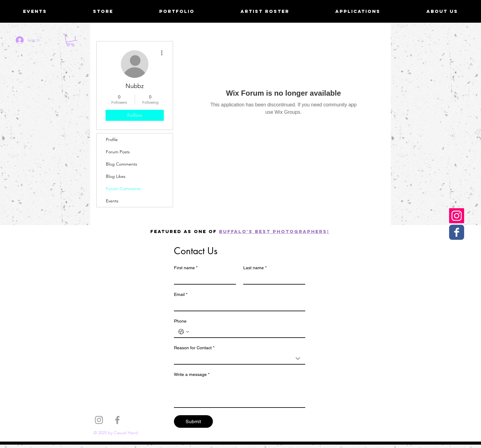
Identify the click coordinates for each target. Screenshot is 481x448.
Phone (180, 321)
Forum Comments (123, 189)
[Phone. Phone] (246, 332)
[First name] (203, 278)
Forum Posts (118, 152)
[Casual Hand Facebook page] (457, 232)
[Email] (238, 305)
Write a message (192, 375)
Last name (255, 268)
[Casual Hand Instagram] (457, 216)
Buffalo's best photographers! (274, 231)
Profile (112, 140)
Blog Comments (121, 164)
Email (181, 295)
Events (112, 201)
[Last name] (272, 278)
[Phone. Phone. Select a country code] (184, 332)
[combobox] (240, 359)
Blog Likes (116, 176)
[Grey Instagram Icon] (99, 420)
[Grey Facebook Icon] (117, 420)
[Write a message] (240, 393)
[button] (70, 40)
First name (186, 268)
